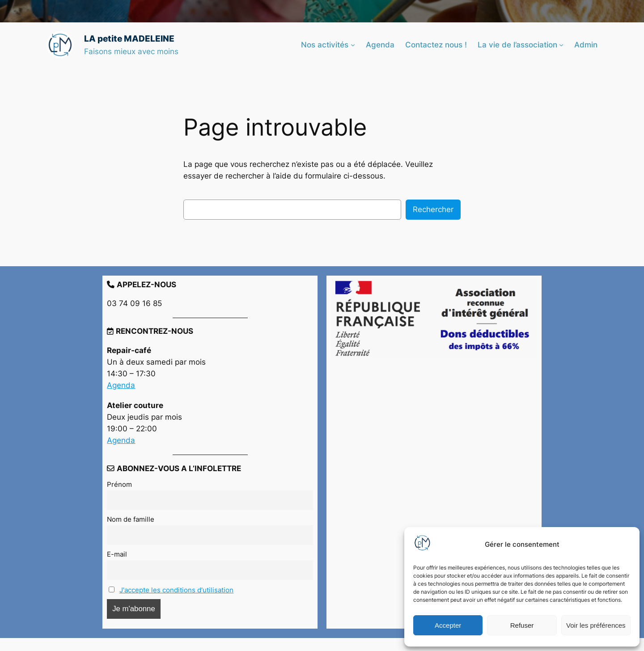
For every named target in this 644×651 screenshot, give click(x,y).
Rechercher (433, 209)
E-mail (117, 554)
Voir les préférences (596, 625)
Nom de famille (131, 519)
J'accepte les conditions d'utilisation (176, 590)
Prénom (119, 484)
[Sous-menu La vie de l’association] (561, 45)
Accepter (448, 625)
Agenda (121, 385)
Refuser (522, 625)
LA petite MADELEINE (129, 38)
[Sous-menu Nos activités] (353, 45)
